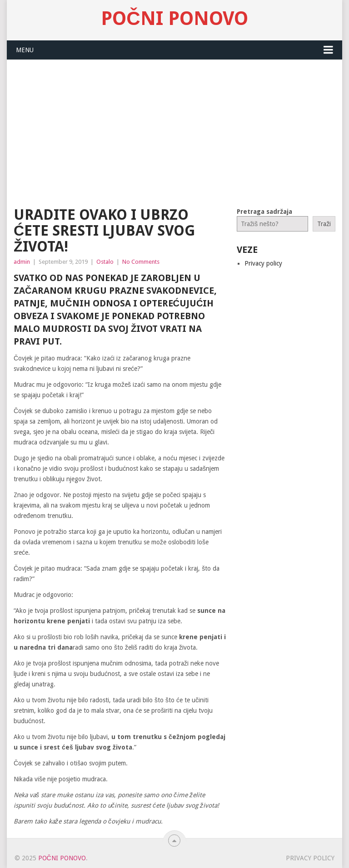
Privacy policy (263, 263)
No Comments (141, 262)
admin (22, 262)
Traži (324, 224)
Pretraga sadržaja (264, 212)
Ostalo (105, 262)
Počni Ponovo (174, 19)
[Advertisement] (174, 128)
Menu (25, 50)
